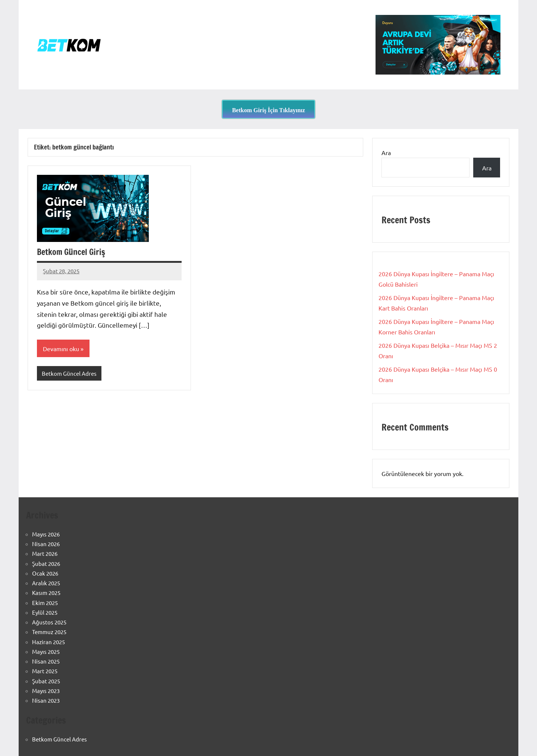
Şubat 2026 (46, 563)
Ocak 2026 (45, 573)
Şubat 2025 (46, 681)
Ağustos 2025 (49, 622)
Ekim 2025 (45, 603)
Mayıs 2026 (46, 534)
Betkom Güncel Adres (69, 373)
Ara (386, 152)
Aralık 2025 (46, 583)
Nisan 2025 (46, 661)
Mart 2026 (45, 553)
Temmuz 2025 (49, 632)
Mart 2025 (45, 671)
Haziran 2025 (48, 642)
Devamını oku (61, 349)
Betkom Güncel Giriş (71, 252)
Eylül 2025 (45, 612)
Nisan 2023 (46, 700)
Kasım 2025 (46, 593)
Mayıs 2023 (46, 691)
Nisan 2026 (46, 544)
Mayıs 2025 (46, 651)
